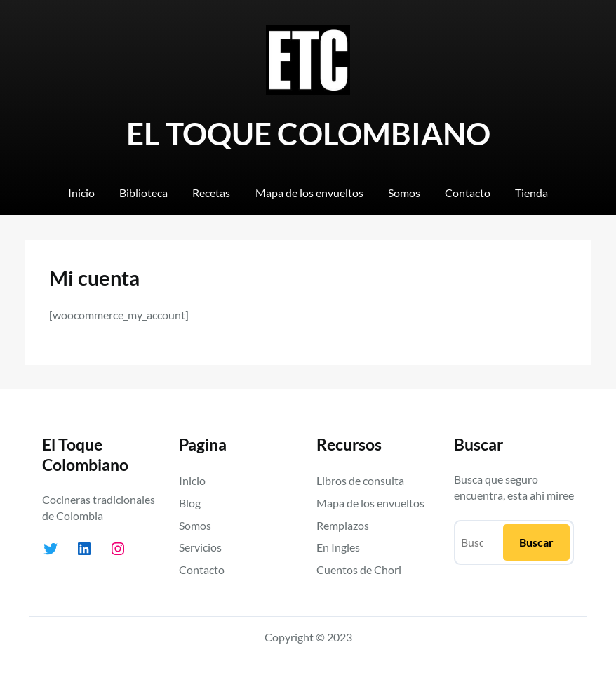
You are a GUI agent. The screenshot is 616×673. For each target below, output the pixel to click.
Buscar (536, 542)
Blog (190, 503)
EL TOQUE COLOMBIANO (308, 133)
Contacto (202, 569)
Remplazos (343, 525)
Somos (195, 525)
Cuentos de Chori (359, 569)
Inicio (192, 480)
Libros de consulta (360, 480)
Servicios (200, 547)
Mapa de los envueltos (370, 503)
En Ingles (338, 547)
